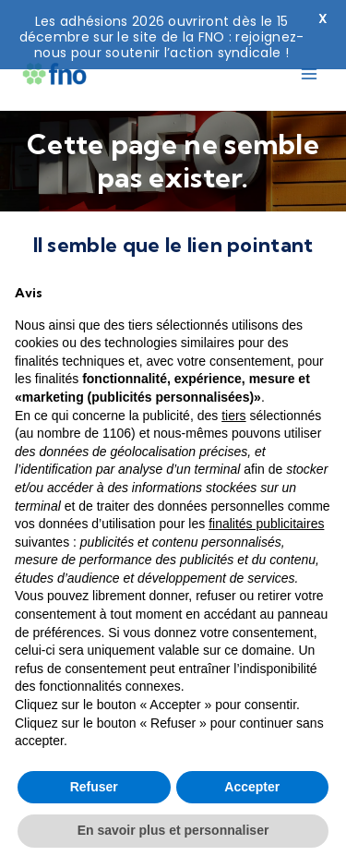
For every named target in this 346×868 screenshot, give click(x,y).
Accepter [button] (252, 787)
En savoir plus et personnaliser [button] (173, 830)
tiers (233, 416)
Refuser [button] (94, 787)
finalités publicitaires (266, 524)
